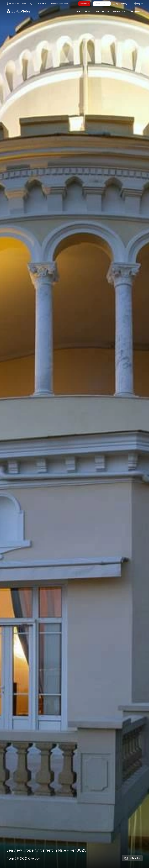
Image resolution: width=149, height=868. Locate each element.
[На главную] (19, 11)
